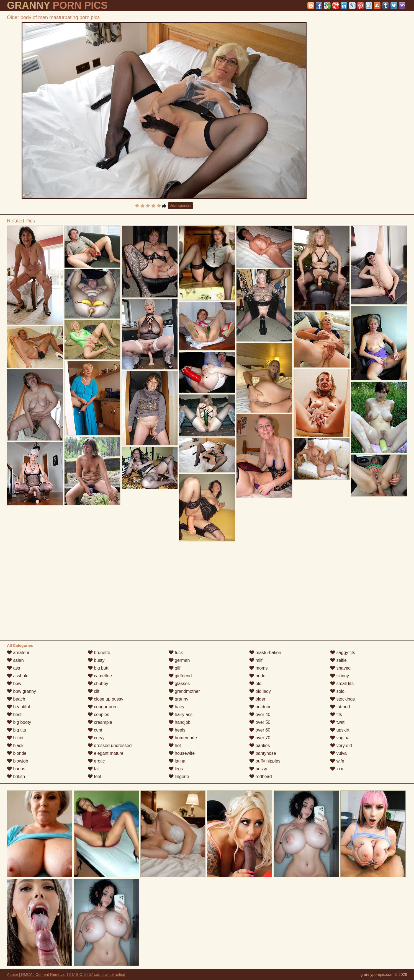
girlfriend (180, 676)
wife (337, 761)
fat (93, 769)
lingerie (179, 777)
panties (259, 746)
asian (15, 660)
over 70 (260, 738)
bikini (15, 738)
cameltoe (100, 676)
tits (336, 715)
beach (16, 699)
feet (95, 777)
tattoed (340, 707)
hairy (177, 707)
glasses (179, 684)
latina (177, 761)
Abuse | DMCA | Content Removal (36, 974)
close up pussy (106, 699)
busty (96, 660)
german (179, 660)
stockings (342, 699)
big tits (16, 730)
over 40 (260, 715)
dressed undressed (110, 746)
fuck (176, 653)
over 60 (260, 730)
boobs (16, 769)
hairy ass (181, 715)
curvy (96, 738)
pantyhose (263, 753)
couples (99, 715)
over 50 (260, 722)
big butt (98, 668)
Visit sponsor (181, 206)
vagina (340, 738)
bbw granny (21, 691)
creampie (100, 722)
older (257, 699)
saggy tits (343, 653)
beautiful (18, 707)
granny (178, 699)
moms (258, 668)
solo (337, 691)
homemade (183, 738)
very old (341, 746)
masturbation (265, 653)
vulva (338, 753)
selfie (338, 660)
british (16, 777)
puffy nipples (265, 761)
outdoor (260, 707)
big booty (19, 722)
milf (256, 660)
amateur (18, 653)
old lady (260, 691)
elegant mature (106, 753)
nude (257, 676)
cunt (95, 730)
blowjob (18, 761)
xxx (336, 769)
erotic (96, 761)
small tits (342, 684)
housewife (182, 753)
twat (337, 722)
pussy (258, 769)
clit (94, 691)
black (15, 746)
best (14, 715)
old (255, 684)
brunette (99, 653)
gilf (175, 668)
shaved (340, 668)
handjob (180, 722)
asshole (18, 676)
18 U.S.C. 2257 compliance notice (96, 974)
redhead (260, 777)
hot (175, 746)
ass (13, 668)
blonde (17, 753)
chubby (98, 684)
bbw (14, 684)
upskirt (340, 730)
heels (177, 730)
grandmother (184, 691)
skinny (340, 676)
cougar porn (103, 707)
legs (176, 769)
